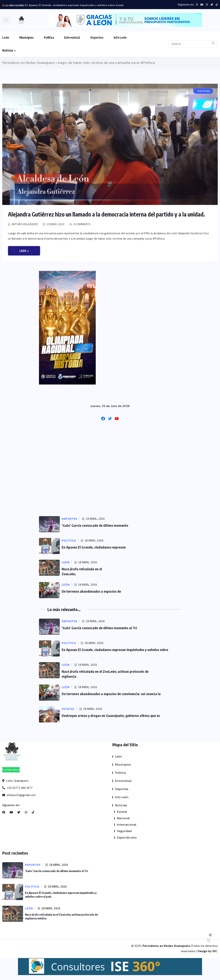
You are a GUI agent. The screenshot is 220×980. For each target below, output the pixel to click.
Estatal (122, 812)
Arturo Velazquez (25, 224)
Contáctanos (11, 770)
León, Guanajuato (15, 781)
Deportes (97, 38)
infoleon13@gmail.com (19, 795)
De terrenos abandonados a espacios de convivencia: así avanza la (111, 694)
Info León (120, 38)
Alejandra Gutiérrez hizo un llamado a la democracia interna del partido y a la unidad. (107, 214)
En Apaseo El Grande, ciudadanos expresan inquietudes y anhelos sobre (115, 650)
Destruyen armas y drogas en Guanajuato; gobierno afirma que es (111, 715)
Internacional (127, 825)
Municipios (26, 38)
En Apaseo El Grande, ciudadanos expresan (94, 547)
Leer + (24, 251)
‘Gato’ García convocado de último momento (95, 525)
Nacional (123, 818)
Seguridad (124, 831)
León (6, 38)
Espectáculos (127, 837)
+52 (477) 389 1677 (17, 788)
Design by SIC (207, 951)
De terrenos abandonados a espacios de (91, 591)
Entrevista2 (72, 38)
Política (49, 38)
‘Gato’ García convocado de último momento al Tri (99, 628)
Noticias (8, 50)
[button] (125, 20)
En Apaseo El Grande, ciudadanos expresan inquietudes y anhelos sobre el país (74, 5)
